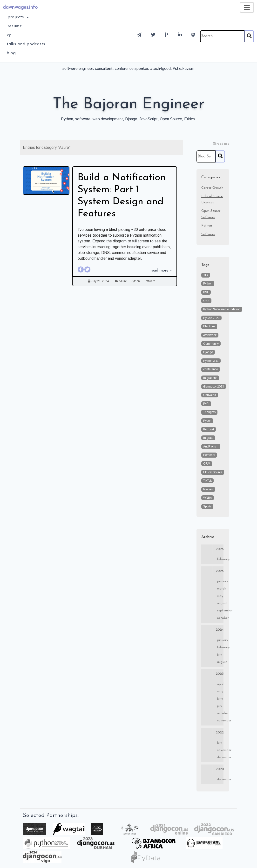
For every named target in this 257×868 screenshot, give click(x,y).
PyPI (206, 404)
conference (211, 369)
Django (208, 352)
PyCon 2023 (211, 318)
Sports (207, 506)
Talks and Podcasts (26, 44)
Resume (15, 26)
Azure (123, 281)
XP (9, 35)
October (220, 618)
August (220, 603)
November (220, 721)
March (220, 589)
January (220, 581)
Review (208, 489)
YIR (206, 275)
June (220, 699)
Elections (209, 326)
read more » (161, 271)
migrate (208, 438)
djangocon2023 (214, 387)
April (220, 684)
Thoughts (209, 412)
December (220, 757)
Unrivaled (210, 395)
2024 (212, 630)
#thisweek (210, 335)
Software (149, 281)
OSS (206, 301)
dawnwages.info (20, 7)
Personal (209, 455)
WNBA (208, 498)
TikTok (207, 481)
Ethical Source (213, 472)
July (220, 655)
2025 (212, 571)
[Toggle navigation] (247, 7)
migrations (210, 378)
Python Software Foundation (222, 309)
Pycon (207, 421)
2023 (212, 674)
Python (135, 281)
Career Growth (212, 188)
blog (11, 53)
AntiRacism (211, 447)
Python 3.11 (211, 361)
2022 (212, 733)
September (220, 611)
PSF (206, 292)
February (220, 559)
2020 (212, 769)
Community (211, 344)
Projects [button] (17, 17)
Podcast (209, 429)
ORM (207, 464)
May (220, 596)
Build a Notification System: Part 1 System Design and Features (122, 196)
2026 (212, 549)
